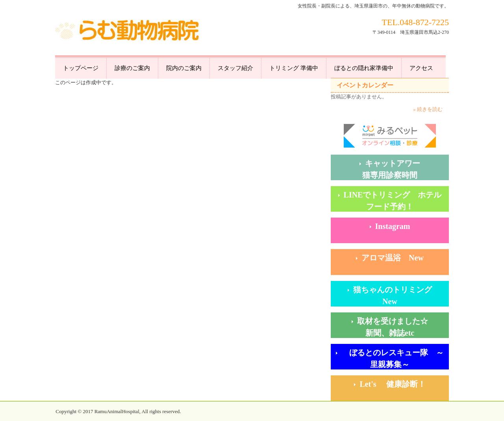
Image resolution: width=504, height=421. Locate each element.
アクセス (421, 68)
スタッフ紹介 (235, 68)
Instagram (393, 226)
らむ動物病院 (128, 32)
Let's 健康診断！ (404, 384)
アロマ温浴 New (393, 258)
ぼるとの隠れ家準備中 (364, 68)
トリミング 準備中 (294, 68)
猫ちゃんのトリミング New (400, 295)
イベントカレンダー (365, 85)
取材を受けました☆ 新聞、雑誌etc (403, 327)
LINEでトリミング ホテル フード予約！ (396, 201)
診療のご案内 (132, 68)
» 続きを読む (428, 109)
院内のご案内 (184, 68)
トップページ (81, 68)
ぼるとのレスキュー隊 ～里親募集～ (393, 358)
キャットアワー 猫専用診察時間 (406, 169)
